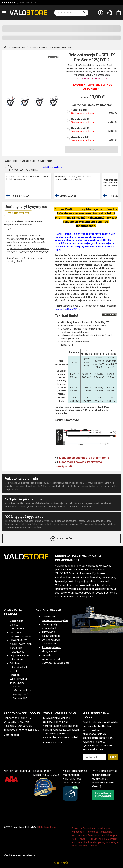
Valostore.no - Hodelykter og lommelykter (94, 839)
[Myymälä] (98, 632)
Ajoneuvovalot (18, 47)
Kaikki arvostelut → (53, 167)
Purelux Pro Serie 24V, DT (68, 309)
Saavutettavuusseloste (56, 663)
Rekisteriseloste (47, 827)
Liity (113, 757)
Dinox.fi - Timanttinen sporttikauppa (91, 828)
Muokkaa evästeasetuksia (20, 855)
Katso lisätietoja (52, 743)
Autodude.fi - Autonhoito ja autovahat (92, 832)
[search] (84, 13)
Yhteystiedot (11, 735)
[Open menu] (4, 13)
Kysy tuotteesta (18, 213)
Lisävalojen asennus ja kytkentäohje (84, 458)
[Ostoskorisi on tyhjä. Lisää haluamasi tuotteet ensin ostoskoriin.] (119, 13)
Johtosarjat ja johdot (62, 47)
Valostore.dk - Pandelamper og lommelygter (96, 842)
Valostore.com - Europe (85, 846)
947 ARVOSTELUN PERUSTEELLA (92, 79)
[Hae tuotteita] (69, 13)
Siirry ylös (61, 539)
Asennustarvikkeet (39, 47)
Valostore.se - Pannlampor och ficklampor (94, 835)
